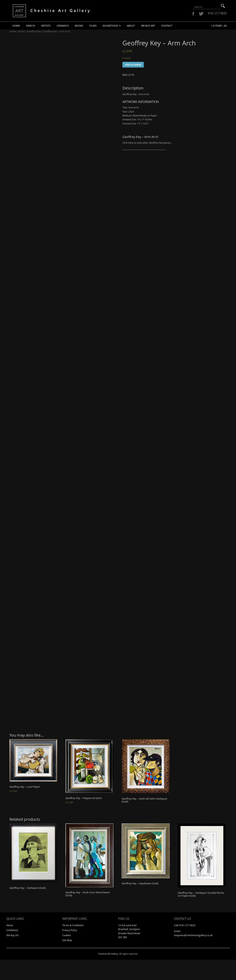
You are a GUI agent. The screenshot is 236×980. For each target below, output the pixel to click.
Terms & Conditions (73, 946)
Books (79, 26)
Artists (46, 26)
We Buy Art (148, 26)
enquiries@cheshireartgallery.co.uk (193, 955)
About (131, 26)
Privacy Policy (70, 950)
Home (16, 26)
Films (93, 26)
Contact (167, 26)
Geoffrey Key (34, 31)
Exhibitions (112, 26)
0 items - (219, 26)
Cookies (67, 955)
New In (31, 26)
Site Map (67, 960)
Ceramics (63, 26)
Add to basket (133, 65)
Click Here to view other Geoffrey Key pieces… (147, 143)
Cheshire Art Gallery (108, 974)
